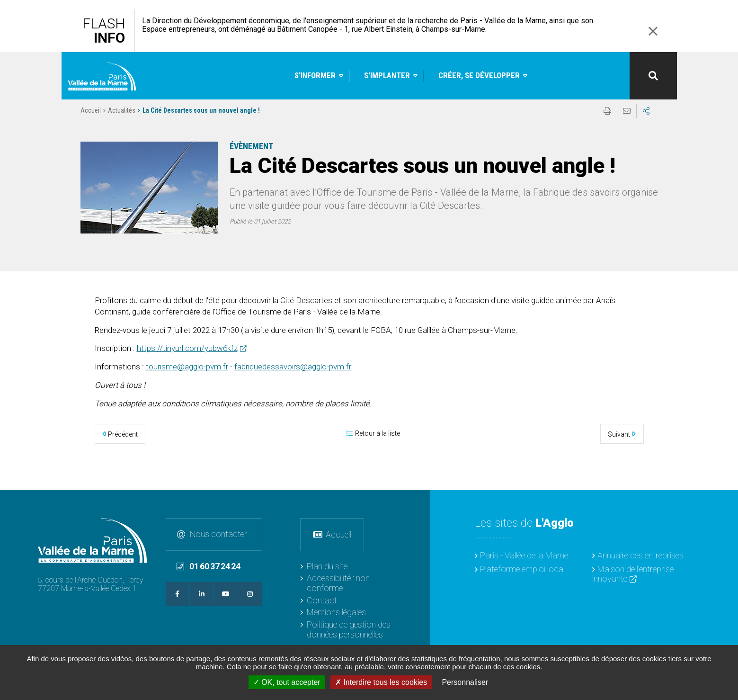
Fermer (653, 31)
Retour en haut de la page (724, 504)
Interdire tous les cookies (381, 682)
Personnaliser (465, 682)
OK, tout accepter (287, 682)
